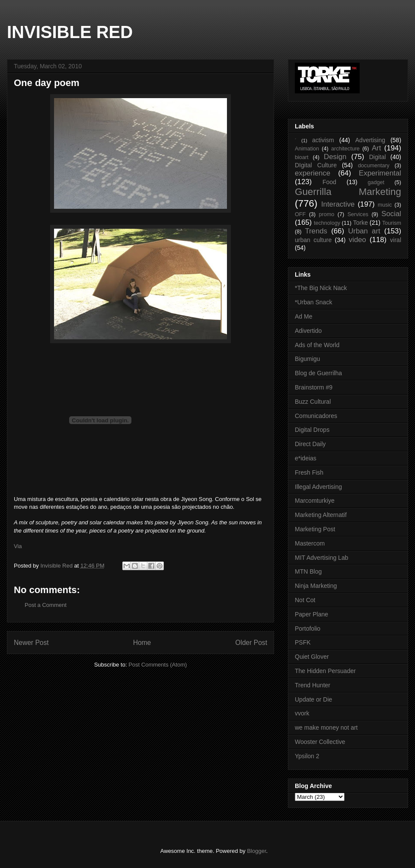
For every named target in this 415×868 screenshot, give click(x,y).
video (358, 240)
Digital (378, 157)
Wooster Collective (320, 742)
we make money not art (326, 728)
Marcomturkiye (315, 501)
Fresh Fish (309, 472)
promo (327, 214)
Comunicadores (316, 416)
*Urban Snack (313, 302)
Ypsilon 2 (307, 756)
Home (142, 643)
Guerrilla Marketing (348, 192)
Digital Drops (312, 430)
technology (327, 223)
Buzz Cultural (313, 402)
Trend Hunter (313, 685)
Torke (361, 223)
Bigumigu (307, 359)
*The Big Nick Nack (321, 288)
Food (329, 182)
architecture (345, 149)
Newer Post (31, 643)
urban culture (313, 240)
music (385, 205)
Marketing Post (315, 529)
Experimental (380, 173)
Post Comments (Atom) (158, 665)
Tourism (392, 223)
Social (391, 214)
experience (313, 173)
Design (335, 157)
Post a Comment (46, 605)
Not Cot (305, 600)
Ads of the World (317, 345)
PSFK (303, 642)
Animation (307, 149)
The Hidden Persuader (325, 671)
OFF (300, 214)
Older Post (251, 643)
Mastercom (310, 543)
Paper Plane (311, 614)
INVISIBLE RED (70, 32)
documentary (374, 166)
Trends (316, 231)
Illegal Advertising (318, 487)
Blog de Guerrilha (318, 373)
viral (396, 240)
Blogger (256, 851)
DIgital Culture (316, 165)
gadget (376, 182)
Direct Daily (310, 444)
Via (18, 546)
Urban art (364, 231)
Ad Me (303, 316)
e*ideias (306, 458)
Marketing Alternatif (321, 515)
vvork (302, 713)
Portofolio (308, 629)
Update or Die (313, 699)
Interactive (338, 204)
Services (358, 214)
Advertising (370, 140)
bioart (302, 157)
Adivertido (308, 331)
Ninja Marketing (316, 586)
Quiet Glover (312, 657)
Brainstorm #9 (314, 387)
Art (376, 148)
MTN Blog (308, 571)
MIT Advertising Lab (321, 558)
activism (323, 140)
